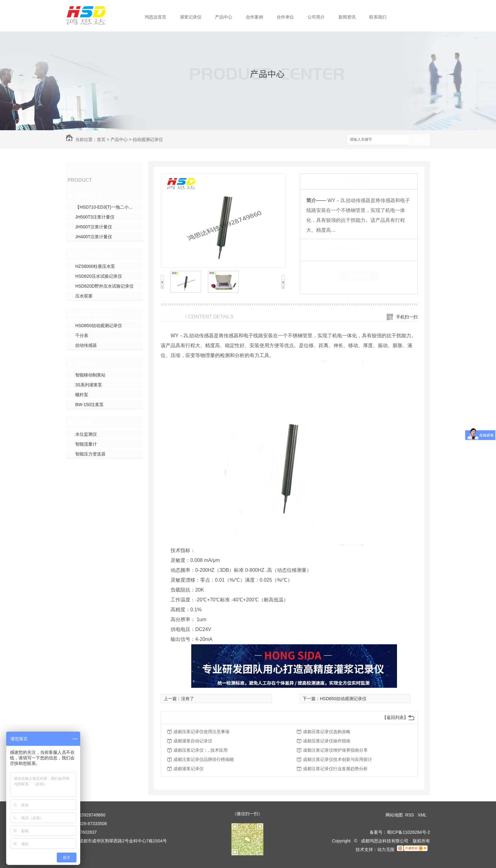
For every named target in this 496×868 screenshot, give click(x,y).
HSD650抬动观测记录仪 (99, 326)
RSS (410, 815)
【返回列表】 (395, 717)
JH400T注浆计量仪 (94, 237)
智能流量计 (86, 444)
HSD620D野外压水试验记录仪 (104, 286)
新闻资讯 (347, 17)
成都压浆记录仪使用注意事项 (201, 732)
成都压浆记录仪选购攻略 (327, 732)
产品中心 (224, 17)
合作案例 (254, 17)
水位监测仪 (86, 434)
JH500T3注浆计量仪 (95, 217)
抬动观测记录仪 (148, 139)
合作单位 (285, 17)
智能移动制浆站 (90, 375)
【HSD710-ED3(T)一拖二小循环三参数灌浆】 (109, 207)
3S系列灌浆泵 (89, 385)
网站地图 (394, 815)
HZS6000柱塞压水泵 (95, 266)
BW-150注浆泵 (89, 405)
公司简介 (316, 17)
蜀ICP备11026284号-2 (408, 832)
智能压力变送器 (90, 454)
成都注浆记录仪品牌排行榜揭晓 (204, 759)
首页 (101, 139)
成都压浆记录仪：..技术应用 (200, 750)
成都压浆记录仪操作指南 (327, 741)
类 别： (317, 248)
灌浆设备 (86, 363)
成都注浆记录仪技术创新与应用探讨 (337, 759)
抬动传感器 (86, 345)
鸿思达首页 (155, 17)
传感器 (84, 422)
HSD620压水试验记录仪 (99, 276)
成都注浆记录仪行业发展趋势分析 (335, 769)
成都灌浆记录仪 (188, 769)
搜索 (419, 140)
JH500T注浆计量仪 (94, 227)
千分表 (82, 335)
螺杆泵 (82, 395)
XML (423, 815)
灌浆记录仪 (191, 17)
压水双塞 (84, 296)
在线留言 (359, 276)
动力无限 (386, 849)
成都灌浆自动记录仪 (193, 741)
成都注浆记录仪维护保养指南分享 (335, 750)
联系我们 (378, 17)
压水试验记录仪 (95, 255)
